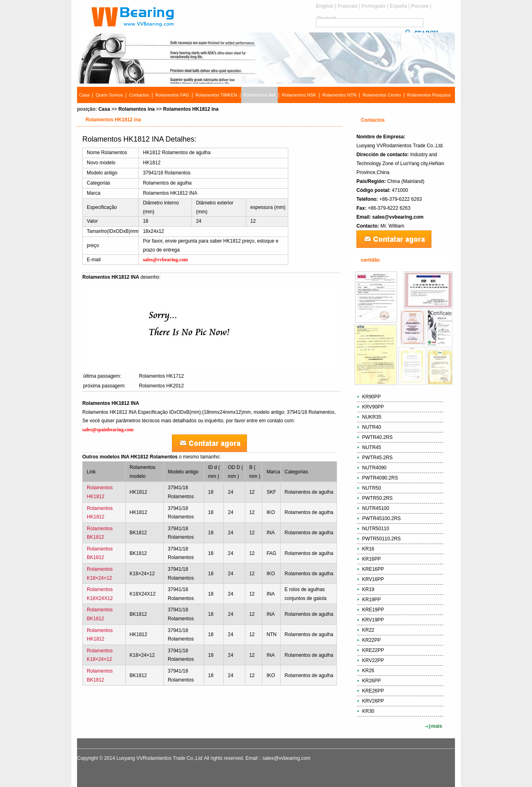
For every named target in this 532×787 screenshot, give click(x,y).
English (325, 6)
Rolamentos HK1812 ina (191, 109)
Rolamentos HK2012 (162, 386)
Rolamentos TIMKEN (216, 95)
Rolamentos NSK (299, 95)
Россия (420, 6)
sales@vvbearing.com (398, 217)
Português (374, 6)
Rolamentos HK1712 (162, 376)
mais (437, 726)
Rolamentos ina (136, 109)
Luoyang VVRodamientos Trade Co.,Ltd (159, 758)
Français (347, 6)
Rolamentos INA (260, 95)
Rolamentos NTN (339, 95)
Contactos (139, 95)
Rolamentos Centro (382, 95)
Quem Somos (109, 95)
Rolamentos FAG (172, 95)
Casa (84, 95)
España (398, 6)
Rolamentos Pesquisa (429, 95)
